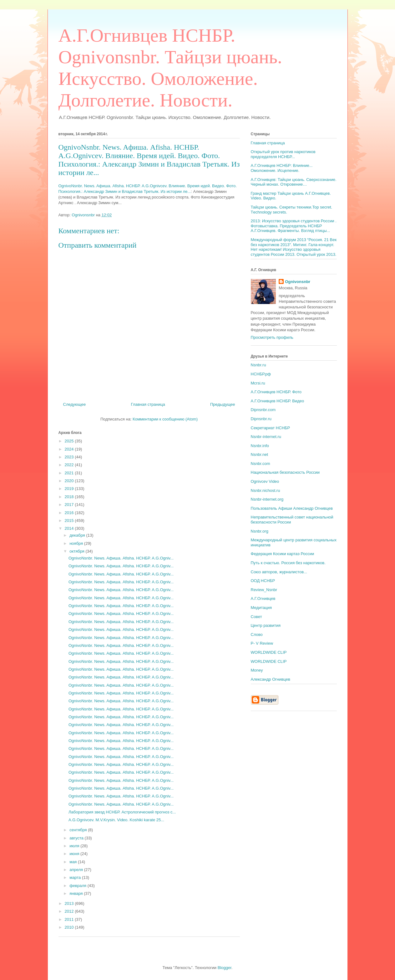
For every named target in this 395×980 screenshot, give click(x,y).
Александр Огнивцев (271, 679)
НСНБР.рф (261, 374)
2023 (70, 457)
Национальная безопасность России (285, 472)
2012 (70, 911)
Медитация (261, 608)
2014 (70, 528)
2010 (70, 927)
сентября (79, 830)
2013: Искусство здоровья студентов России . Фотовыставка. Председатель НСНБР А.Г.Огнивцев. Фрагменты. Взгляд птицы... (294, 226)
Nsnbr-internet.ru (266, 437)
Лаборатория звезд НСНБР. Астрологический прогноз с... (122, 812)
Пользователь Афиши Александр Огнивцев (292, 508)
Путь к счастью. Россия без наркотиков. (288, 563)
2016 (70, 513)
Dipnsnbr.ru (261, 419)
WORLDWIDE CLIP (269, 652)
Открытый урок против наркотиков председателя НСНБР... (283, 154)
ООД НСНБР (263, 581)
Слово (257, 634)
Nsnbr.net (260, 454)
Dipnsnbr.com (263, 410)
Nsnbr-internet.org (267, 499)
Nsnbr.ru (258, 365)
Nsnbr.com (261, 464)
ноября (77, 543)
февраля (78, 886)
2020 (70, 481)
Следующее (75, 404)
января (77, 893)
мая (74, 862)
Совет (256, 617)
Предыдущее (223, 404)
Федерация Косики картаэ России (283, 554)
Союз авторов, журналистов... (279, 572)
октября (77, 551)
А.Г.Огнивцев (263, 598)
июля (75, 846)
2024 (70, 449)
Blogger (225, 968)
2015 (70, 521)
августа (77, 838)
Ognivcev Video (265, 481)
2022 (70, 465)
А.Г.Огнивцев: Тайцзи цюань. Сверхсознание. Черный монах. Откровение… (294, 182)
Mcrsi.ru (258, 383)
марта (76, 877)
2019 (70, 489)
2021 (70, 473)
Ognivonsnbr (298, 282)
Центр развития (266, 625)
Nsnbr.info (260, 446)
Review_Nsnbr (264, 590)
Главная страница (148, 404)
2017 (70, 505)
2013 (70, 903)
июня (75, 854)
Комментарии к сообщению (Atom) (165, 419)
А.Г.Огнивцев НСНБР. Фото (276, 392)
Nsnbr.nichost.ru (266, 490)
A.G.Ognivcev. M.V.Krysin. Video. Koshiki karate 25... (116, 820)
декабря (78, 535)
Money (257, 670)
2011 (70, 919)
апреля (77, 870)
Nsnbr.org (260, 531)
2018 (70, 497)
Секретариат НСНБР (271, 428)
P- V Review (262, 643)
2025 (70, 441)
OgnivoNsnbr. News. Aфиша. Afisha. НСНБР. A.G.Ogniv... (121, 558)
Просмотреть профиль (272, 337)
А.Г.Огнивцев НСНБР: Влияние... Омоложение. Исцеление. (282, 168)
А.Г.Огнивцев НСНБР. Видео (278, 401)
